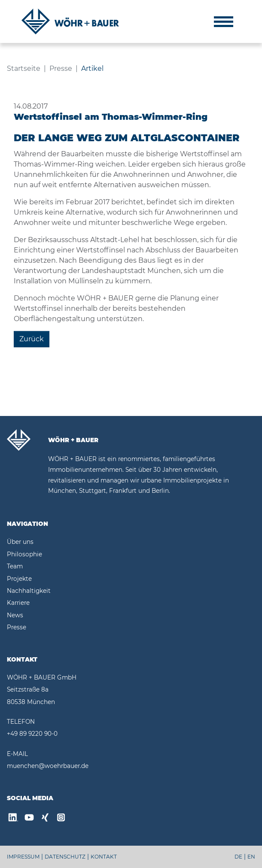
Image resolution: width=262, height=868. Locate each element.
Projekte (19, 579)
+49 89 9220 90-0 (32, 734)
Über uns (20, 542)
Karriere (18, 603)
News (15, 615)
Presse (17, 627)
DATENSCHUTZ (65, 857)
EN (251, 857)
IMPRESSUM (23, 857)
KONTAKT (104, 857)
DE (238, 857)
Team (15, 566)
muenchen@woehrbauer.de (48, 766)
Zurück (32, 339)
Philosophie (24, 554)
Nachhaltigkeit (29, 591)
